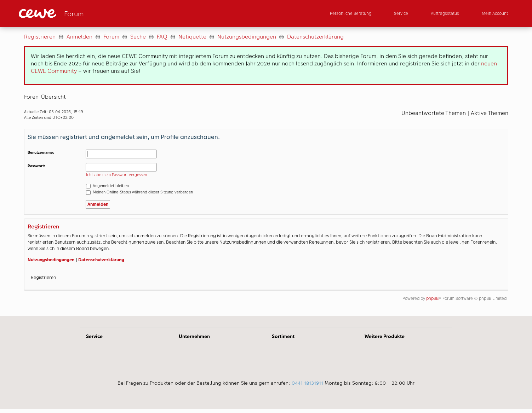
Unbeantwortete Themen (434, 113)
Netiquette (192, 37)
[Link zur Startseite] (88, 14)
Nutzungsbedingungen (247, 37)
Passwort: (36, 166)
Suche (138, 37)
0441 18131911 (307, 383)
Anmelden (79, 37)
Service (94, 336)
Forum (111, 37)
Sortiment (283, 336)
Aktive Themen (490, 113)
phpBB (432, 298)
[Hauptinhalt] (266, 171)
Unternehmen (194, 336)
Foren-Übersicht (45, 97)
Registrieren (40, 37)
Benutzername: (41, 153)
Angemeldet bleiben (107, 186)
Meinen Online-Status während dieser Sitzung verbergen (139, 192)
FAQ (162, 37)
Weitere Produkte (385, 336)
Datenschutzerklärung (315, 37)
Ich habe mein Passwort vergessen (116, 175)
